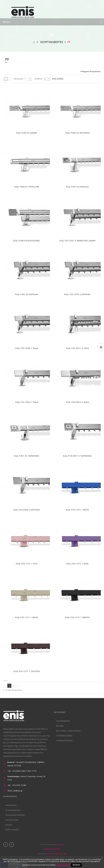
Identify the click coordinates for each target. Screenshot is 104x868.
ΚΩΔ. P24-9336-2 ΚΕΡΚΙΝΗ (27, 510)
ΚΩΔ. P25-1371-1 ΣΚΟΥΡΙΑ (27, 671)
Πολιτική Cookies (12, 820)
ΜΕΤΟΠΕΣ (60, 726)
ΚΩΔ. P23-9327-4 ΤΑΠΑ (77, 348)
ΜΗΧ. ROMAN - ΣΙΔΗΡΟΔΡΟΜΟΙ (68, 731)
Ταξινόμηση (18, 79)
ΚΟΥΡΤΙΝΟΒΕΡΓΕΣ (63, 721)
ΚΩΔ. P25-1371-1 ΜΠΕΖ (27, 617)
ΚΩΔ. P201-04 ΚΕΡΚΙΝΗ (27, 294)
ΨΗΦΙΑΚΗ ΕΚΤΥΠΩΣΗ (64, 741)
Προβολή (38, 79)
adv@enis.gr (18, 791)
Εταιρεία (9, 825)
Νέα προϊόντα (11, 805)
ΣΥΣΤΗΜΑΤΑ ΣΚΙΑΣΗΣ (64, 736)
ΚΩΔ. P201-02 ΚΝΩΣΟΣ (77, 187)
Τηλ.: (9, 771)
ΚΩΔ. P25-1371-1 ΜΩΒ (77, 564)
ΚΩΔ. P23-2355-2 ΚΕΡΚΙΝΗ (77, 294)
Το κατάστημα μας (13, 810)
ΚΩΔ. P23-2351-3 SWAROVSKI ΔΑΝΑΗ (77, 241)
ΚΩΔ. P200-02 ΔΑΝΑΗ (27, 133)
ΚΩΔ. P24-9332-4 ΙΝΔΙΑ (77, 402)
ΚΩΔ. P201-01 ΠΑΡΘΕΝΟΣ (27, 456)
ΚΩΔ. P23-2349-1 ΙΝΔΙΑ (27, 348)
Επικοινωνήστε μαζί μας (15, 815)
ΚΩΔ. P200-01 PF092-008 (27, 187)
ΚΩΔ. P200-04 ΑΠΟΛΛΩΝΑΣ (27, 241)
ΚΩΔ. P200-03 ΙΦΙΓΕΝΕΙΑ (77, 133)
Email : (10, 791)
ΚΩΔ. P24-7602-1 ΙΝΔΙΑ (27, 402)
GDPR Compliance (12, 830)
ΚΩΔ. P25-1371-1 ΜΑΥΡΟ (77, 617)
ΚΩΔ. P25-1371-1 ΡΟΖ (27, 564)
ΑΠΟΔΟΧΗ (76, 865)
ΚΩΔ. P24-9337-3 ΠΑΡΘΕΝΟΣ (77, 456)
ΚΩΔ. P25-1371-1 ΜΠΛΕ (77, 510)
